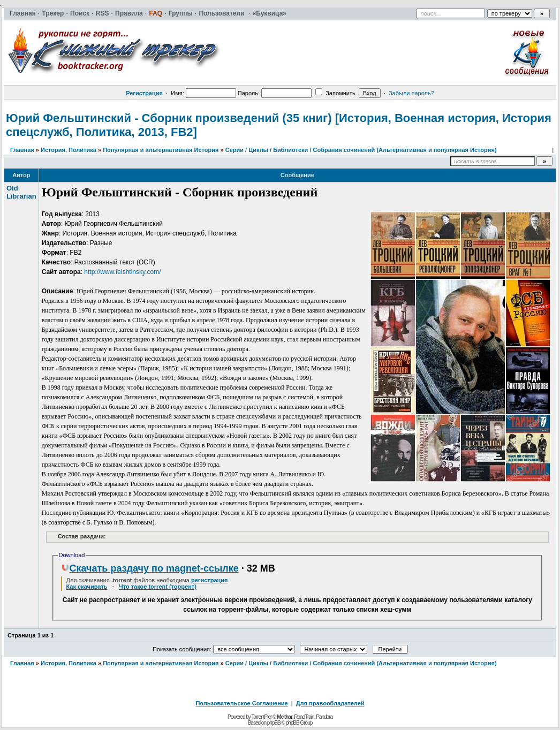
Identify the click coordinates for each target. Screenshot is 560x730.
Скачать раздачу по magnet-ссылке (150, 568)
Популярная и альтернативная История (161, 150)
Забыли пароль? (411, 93)
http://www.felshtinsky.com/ (122, 272)
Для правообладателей (330, 703)
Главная (22, 150)
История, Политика (69, 150)
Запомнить (335, 93)
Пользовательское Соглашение (241, 703)
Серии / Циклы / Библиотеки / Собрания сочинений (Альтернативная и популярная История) (361, 150)
